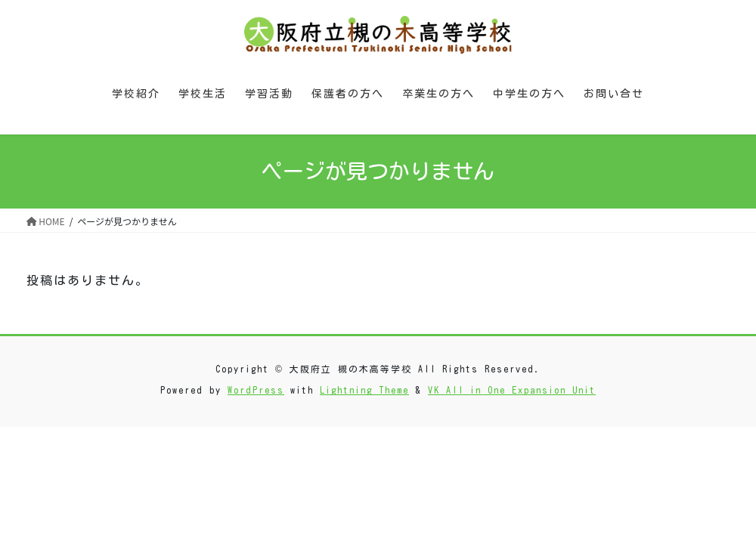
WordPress (256, 390)
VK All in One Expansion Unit (512, 390)
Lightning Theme (364, 390)
